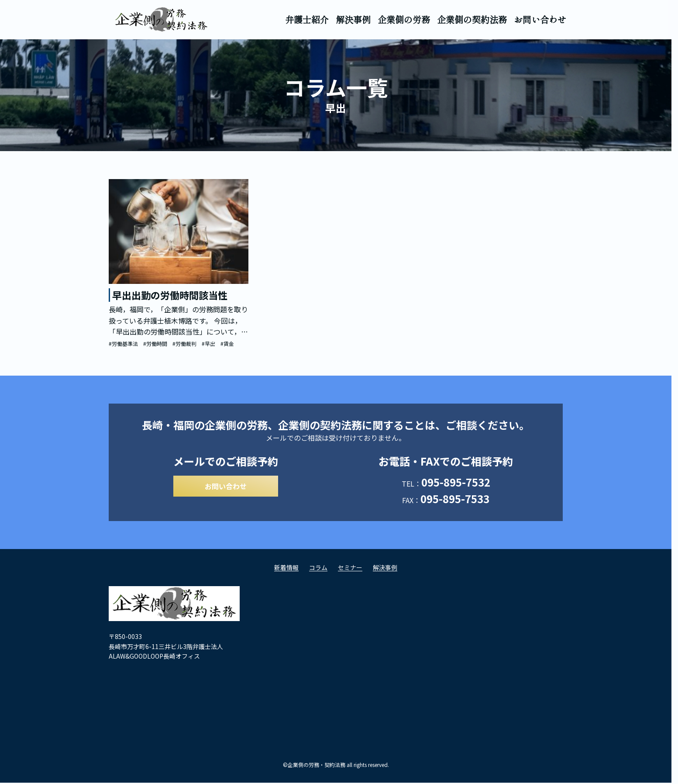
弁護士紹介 (307, 19)
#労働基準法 (123, 344)
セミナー (350, 570)
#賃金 (227, 344)
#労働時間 (155, 344)
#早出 (208, 344)
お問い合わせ (540, 19)
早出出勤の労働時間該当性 (170, 295)
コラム (318, 570)
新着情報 (286, 570)
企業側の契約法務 (472, 19)
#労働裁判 (184, 344)
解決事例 (353, 19)
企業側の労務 (404, 19)
